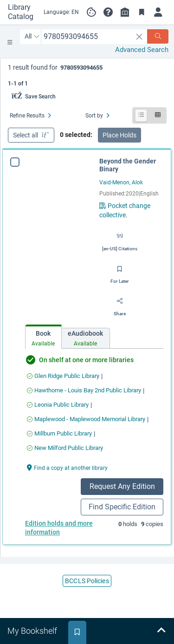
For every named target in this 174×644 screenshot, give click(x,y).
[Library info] (125, 12)
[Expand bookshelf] (161, 631)
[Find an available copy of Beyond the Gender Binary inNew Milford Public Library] (65, 448)
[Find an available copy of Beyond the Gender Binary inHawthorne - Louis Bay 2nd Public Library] (84, 390)
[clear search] (139, 37)
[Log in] (158, 12)
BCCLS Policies (87, 581)
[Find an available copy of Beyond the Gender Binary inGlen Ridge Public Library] (63, 376)
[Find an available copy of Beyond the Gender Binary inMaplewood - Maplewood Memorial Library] (86, 419)
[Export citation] (120, 240)
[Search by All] (32, 37)
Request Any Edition (122, 486)
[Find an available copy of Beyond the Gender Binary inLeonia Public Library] (58, 405)
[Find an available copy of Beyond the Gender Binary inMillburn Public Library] (59, 433)
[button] (108, 12)
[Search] (158, 36)
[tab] (43, 337)
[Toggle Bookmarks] (142, 12)
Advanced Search (142, 50)
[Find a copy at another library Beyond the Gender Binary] (67, 467)
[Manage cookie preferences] (91, 12)
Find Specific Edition (122, 507)
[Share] (120, 305)
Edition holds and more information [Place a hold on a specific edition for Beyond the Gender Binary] (59, 528)
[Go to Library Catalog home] (22, 12)
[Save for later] (120, 272)
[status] (87, 75)
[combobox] (87, 36)
